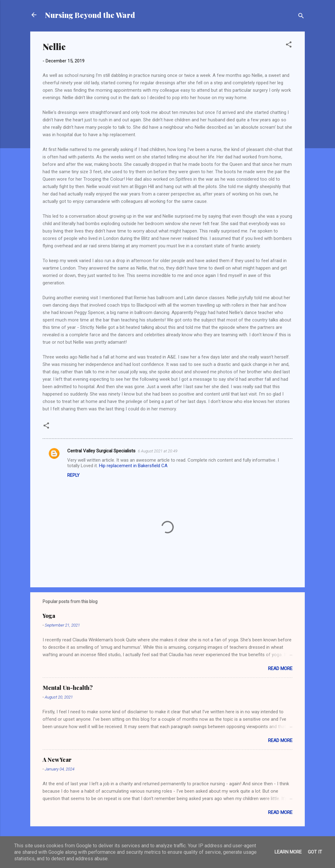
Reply (73, 475)
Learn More (288, 852)
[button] (289, 46)
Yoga (49, 616)
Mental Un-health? (68, 688)
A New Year (57, 760)
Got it (315, 852)
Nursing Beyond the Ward (90, 15)
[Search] (301, 17)
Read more (280, 669)
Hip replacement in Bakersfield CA (133, 466)
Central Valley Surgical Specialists (101, 451)
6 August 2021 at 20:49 (158, 451)
